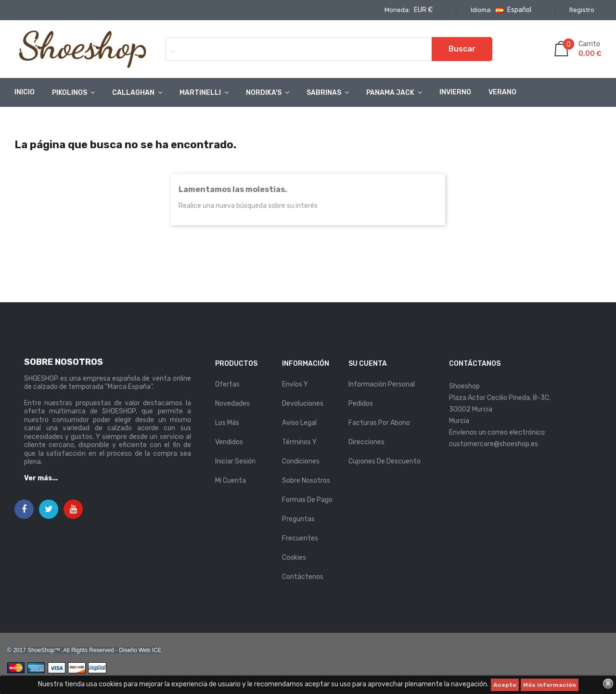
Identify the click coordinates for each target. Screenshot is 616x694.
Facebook (24, 510)
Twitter (49, 510)
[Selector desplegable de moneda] (426, 10)
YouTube (73, 510)
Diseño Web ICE (140, 650)
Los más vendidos (229, 432)
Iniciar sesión (235, 461)
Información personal (382, 384)
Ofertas (227, 384)
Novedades (232, 404)
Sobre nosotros (306, 481)
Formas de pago (307, 500)
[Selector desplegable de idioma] (517, 10)
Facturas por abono (379, 423)
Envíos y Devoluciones (303, 394)
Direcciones (366, 442)
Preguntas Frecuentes (300, 529)
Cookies (294, 558)
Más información (550, 685)
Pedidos (361, 404)
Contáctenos (303, 577)
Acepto (505, 685)
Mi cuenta (231, 481)
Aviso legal (299, 423)
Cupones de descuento (385, 461)
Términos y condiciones (301, 452)
